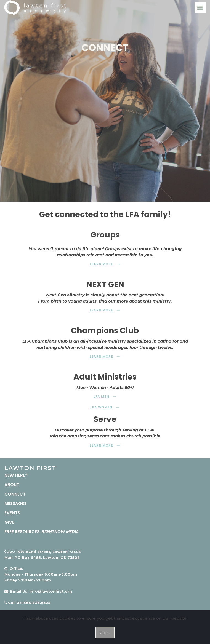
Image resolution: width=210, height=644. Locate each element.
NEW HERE (15, 475)
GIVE (9, 522)
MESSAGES (16, 503)
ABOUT (12, 484)
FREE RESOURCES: (42, 531)
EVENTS (12, 513)
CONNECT (15, 494)
